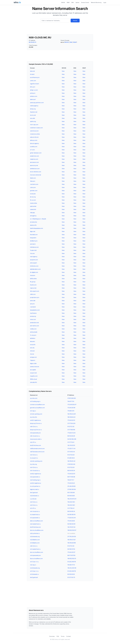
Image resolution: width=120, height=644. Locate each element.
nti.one (32, 354)
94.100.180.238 (72, 439)
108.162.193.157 (72, 530)
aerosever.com (34, 162)
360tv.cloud (33, 379)
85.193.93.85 (71, 496)
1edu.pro (33, 181)
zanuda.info (33, 382)
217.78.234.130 (72, 537)
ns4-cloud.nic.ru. (35, 471)
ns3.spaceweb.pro (35, 433)
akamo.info (33, 225)
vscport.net (33, 373)
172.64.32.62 (71, 521)
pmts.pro (33, 93)
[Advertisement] (60, 29)
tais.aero (33, 341)
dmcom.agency (34, 143)
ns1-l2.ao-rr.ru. (34, 562)
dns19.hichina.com (35, 527)
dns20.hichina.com (35, 445)
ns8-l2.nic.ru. (34, 427)
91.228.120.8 (71, 458)
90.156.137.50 (71, 549)
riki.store (33, 275)
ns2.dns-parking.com (36, 461)
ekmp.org (33, 109)
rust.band (33, 307)
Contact (69, 636)
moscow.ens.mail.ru (36, 439)
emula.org (33, 316)
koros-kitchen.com (36, 172)
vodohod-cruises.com (36, 128)
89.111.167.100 (71, 555)
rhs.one (32, 253)
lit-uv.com (33, 200)
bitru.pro (33, 87)
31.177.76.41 (71, 442)
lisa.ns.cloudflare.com (36, 559)
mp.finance (33, 313)
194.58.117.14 (71, 565)
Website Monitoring (96, 2)
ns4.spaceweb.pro (35, 555)
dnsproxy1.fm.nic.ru (36, 423)
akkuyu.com (34, 140)
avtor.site (33, 301)
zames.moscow (35, 367)
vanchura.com (34, 131)
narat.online (34, 203)
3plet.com (33, 178)
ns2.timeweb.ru (34, 496)
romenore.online (35, 134)
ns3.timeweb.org (35, 537)
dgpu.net (33, 231)
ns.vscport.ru (34, 458)
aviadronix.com (34, 156)
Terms (63, 636)
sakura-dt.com (34, 137)
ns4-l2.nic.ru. (34, 467)
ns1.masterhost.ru (35, 549)
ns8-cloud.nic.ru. (35, 436)
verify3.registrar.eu (36, 483)
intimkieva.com (34, 247)
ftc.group (33, 282)
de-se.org (33, 197)
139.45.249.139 (72, 568)
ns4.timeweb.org (35, 568)
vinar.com (33, 319)
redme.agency (34, 106)
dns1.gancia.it (34, 493)
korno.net (33, 115)
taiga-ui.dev (33, 363)
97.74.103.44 (71, 452)
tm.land (32, 74)
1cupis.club (33, 250)
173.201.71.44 (71, 449)
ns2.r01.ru (33, 442)
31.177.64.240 (71, 423)
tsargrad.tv (33, 238)
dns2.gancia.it (34, 577)
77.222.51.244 (71, 433)
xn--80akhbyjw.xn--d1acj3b (38, 219)
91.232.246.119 (72, 562)
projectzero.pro (35, 297)
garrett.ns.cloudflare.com (37, 408)
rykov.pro (33, 187)
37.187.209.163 (72, 398)
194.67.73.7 (71, 480)
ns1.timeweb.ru (34, 574)
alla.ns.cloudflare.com (36, 521)
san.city (32, 348)
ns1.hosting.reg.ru (35, 401)
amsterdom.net (34, 323)
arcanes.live (34, 222)
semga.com (33, 357)
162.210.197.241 (72, 499)
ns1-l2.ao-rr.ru (34, 571)
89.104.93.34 (71, 471)
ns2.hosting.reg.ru (35, 480)
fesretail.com (34, 235)
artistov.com (34, 96)
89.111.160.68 (71, 477)
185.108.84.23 (71, 417)
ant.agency (33, 216)
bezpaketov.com (35, 310)
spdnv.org (33, 121)
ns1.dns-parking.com (36, 414)
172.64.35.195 (71, 408)
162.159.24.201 (72, 414)
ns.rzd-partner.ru (35, 486)
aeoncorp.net (34, 165)
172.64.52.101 (71, 420)
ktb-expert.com (35, 291)
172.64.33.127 (71, 552)
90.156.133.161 (71, 524)
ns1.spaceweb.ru (35, 518)
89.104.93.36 (71, 436)
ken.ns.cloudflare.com (37, 552)
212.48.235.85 (71, 486)
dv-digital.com (34, 272)
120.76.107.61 (71, 445)
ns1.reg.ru (33, 411)
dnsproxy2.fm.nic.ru (36, 430)
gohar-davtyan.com (36, 153)
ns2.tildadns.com (35, 540)
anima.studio (34, 332)
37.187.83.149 (71, 464)
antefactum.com (35, 169)
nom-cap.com (34, 125)
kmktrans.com (34, 266)
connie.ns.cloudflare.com (37, 405)
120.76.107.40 (71, 527)
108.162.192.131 (72, 559)
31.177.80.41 (71, 508)
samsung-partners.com (37, 103)
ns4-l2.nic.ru (34, 455)
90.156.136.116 (71, 515)
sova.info (33, 345)
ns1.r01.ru (33, 508)
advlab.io (33, 338)
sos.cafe (32, 118)
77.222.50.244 (72, 518)
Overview (52, 636)
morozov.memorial (36, 175)
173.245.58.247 (72, 405)
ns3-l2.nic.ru (34, 502)
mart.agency (34, 257)
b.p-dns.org (33, 464)
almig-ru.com (34, 90)
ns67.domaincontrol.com (37, 452)
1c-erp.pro (33, 335)
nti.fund (32, 351)
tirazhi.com (33, 285)
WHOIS (63, 2)
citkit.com (33, 294)
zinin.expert (33, 263)
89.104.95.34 (71, 511)
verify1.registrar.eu (35, 420)
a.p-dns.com (34, 398)
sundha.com (34, 147)
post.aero (33, 244)
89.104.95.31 (32, 42)
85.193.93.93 (71, 574)
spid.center (33, 206)
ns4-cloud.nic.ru (35, 511)
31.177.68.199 (71, 430)
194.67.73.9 (71, 401)
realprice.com (34, 159)
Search (75, 21)
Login (105, 2)
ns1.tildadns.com (35, 543)
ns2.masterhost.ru (35, 524)
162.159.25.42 (71, 461)
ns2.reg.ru (33, 565)
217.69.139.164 (72, 489)
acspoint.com (34, 260)
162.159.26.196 (72, 543)
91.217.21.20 (71, 427)
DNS (73, 2)
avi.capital (33, 370)
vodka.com (33, 329)
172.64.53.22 (71, 483)
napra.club (33, 288)
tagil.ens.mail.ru (35, 489)
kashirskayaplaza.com (37, 228)
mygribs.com (34, 376)
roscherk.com (34, 184)
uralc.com (33, 81)
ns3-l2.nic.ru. (34, 505)
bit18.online (33, 279)
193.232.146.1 (71, 502)
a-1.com (32, 150)
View (63, 71)
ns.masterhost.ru (35, 515)
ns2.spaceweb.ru (35, 477)
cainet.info (33, 209)
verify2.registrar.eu (36, 474)
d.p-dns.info (34, 417)
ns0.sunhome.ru (35, 533)
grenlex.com (34, 191)
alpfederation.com (35, 269)
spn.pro (32, 304)
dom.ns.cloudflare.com (37, 530)
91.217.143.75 (71, 577)
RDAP (68, 2)
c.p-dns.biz (33, 499)
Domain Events (85, 2)
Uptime (77, 2)
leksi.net (32, 71)
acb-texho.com (34, 326)
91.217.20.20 (71, 455)
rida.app (32, 213)
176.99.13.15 (71, 411)
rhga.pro (33, 360)
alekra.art (33, 99)
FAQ (58, 636)
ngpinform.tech (35, 84)
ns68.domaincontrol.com (37, 449)
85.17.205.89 (71, 493)
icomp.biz (33, 194)
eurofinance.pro (35, 77)
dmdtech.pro (34, 241)
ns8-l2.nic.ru (34, 546)
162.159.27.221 (72, 540)
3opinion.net (34, 112)
